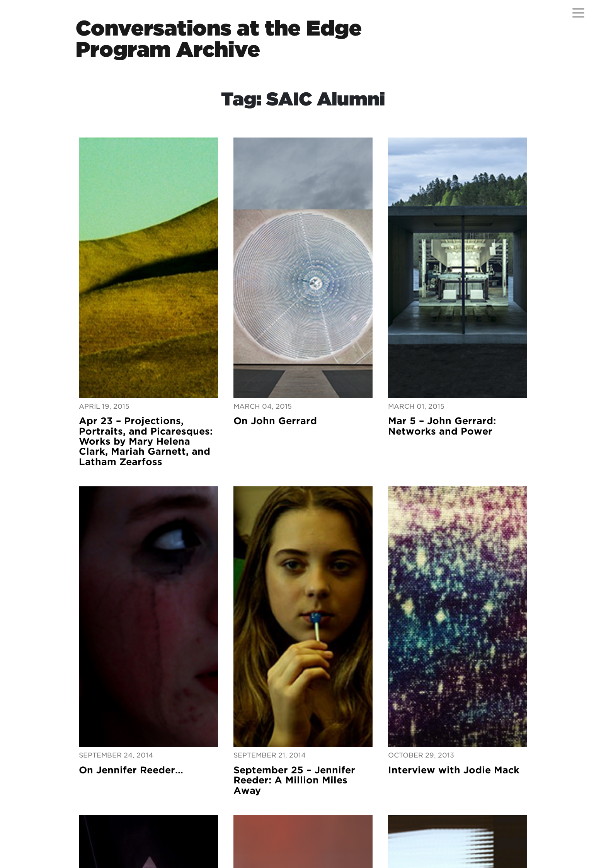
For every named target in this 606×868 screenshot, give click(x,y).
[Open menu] (578, 13)
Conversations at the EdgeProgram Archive (219, 39)
